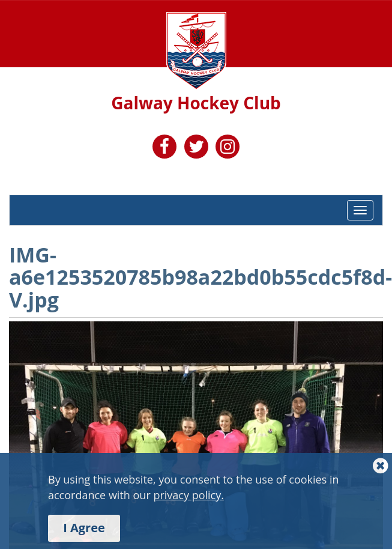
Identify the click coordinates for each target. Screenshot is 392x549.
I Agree (84, 528)
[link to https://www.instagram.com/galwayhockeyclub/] (228, 149)
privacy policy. (188, 495)
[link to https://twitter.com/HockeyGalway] (196, 149)
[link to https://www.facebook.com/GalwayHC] (164, 149)
